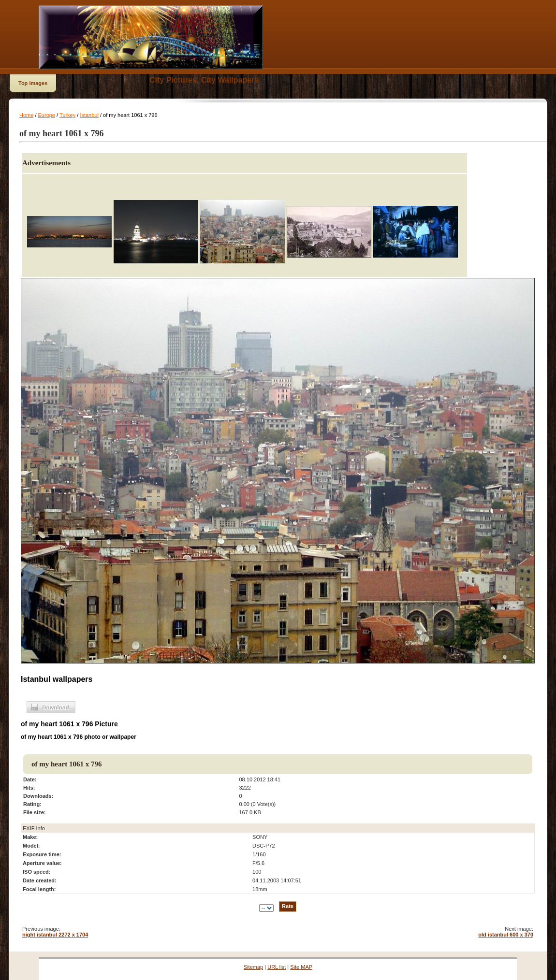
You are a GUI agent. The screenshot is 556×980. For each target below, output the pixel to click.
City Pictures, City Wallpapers (204, 80)
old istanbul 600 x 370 (506, 935)
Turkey (67, 115)
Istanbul (89, 115)
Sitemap (253, 967)
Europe (47, 115)
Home (26, 115)
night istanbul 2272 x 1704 (55, 935)
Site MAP (301, 967)
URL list (277, 967)
